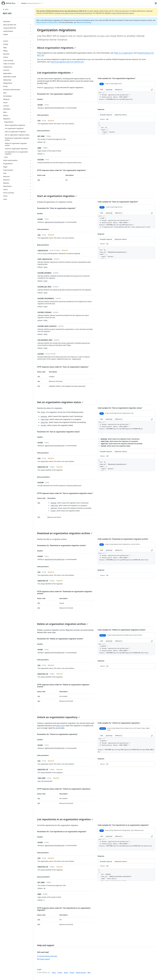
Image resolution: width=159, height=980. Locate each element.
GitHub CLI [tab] (119, 90)
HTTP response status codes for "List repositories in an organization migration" (64, 909)
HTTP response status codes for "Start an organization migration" (63, 367)
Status (66, 972)
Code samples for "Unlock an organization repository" (119, 723)
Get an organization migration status (60, 402)
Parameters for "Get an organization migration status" (59, 432)
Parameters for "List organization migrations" (55, 94)
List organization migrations (55, 73)
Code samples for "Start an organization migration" (118, 202)
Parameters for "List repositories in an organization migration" (62, 832)
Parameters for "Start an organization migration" (56, 208)
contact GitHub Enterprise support (123, 13)
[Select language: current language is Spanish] (156, 3)
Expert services (81, 972)
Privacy (60, 972)
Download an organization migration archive (65, 533)
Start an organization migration (57, 196)
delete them (61, 726)
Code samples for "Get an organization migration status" (120, 408)
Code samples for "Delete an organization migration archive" (122, 630)
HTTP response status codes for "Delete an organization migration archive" (63, 686)
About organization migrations (57, 48)
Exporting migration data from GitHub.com (67, 62)
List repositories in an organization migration (65, 819)
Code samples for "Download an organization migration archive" (123, 539)
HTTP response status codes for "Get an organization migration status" (65, 493)
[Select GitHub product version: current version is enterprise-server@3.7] (32, 3)
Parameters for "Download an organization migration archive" (62, 545)
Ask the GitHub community (47, 956)
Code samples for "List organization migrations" (117, 78)
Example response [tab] (106, 115)
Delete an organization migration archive (63, 624)
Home (6, 9)
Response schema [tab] (121, 115)
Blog (89, 972)
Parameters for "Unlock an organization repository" (57, 734)
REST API (7, 13)
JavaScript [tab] (109, 90)
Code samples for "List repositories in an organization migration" (123, 825)
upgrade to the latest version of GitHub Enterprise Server (74, 13)
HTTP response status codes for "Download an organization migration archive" (65, 592)
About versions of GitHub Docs (47, 22)
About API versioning (84, 22)
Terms (54, 972)
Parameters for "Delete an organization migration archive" (60, 639)
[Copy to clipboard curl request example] (152, 90)
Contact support (44, 959)
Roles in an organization (123, 53)
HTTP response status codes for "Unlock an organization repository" (64, 789)
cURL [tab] (102, 90)
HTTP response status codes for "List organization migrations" (62, 170)
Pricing (72, 972)
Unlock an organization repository (59, 717)
